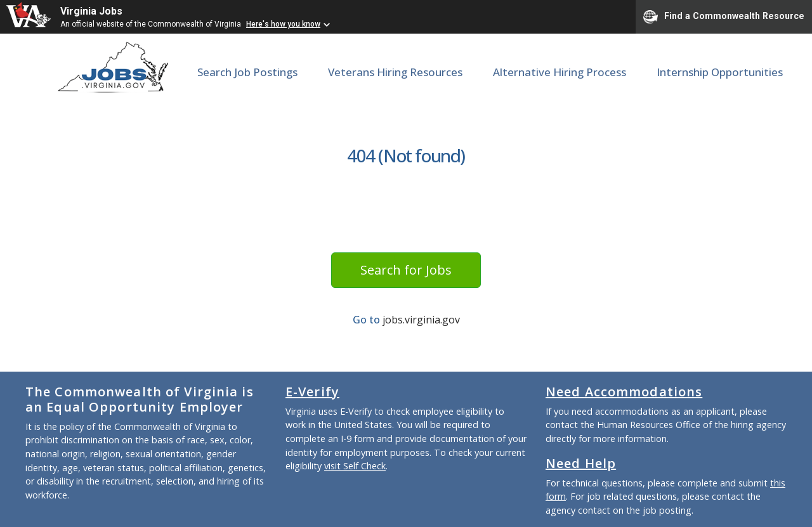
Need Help (581, 463)
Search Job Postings (247, 72)
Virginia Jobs (91, 11)
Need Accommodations (624, 392)
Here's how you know (283, 24)
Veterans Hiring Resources (395, 72)
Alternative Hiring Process (560, 72)
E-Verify (312, 392)
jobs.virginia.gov (421, 320)
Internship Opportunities (720, 72)
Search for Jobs (406, 270)
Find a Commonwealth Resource (724, 16)
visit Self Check (355, 466)
